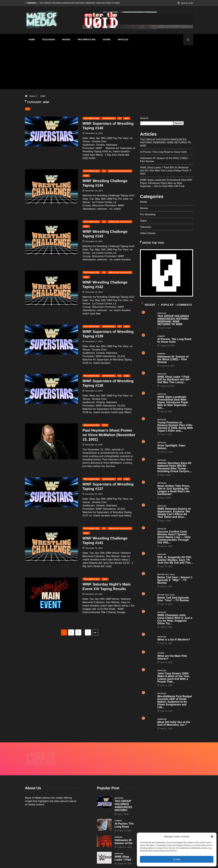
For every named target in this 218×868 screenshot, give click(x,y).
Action (161, 653)
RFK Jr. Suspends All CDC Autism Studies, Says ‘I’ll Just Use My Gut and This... (175, 560)
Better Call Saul (166, 574)
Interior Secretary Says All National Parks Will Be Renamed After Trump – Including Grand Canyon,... (175, 467)
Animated (162, 719)
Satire (107, 40)
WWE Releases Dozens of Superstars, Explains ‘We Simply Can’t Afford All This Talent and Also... (174, 513)
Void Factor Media (120, 863)
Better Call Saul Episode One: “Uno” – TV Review (173, 599)
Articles (123, 40)
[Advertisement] (109, 71)
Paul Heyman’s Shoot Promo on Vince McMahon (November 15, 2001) (109, 435)
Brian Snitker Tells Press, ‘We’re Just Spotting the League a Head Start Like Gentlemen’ (174, 490)
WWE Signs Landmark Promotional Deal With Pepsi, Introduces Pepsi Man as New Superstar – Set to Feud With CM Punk (166, 183)
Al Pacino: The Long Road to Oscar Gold (163, 152)
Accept (177, 859)
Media (144, 202)
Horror (161, 354)
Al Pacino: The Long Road (124, 809)
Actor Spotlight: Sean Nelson (171, 447)
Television (49, 40)
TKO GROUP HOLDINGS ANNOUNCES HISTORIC (123, 790)
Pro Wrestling (87, 40)
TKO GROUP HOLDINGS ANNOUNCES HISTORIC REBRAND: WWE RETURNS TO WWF (80, 3)
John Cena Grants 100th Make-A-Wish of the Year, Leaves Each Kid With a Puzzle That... (174, 678)
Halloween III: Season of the (124, 826)
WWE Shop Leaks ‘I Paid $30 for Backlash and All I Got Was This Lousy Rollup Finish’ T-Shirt (166, 171)
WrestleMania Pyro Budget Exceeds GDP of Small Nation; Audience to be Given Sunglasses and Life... (175, 702)
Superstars (109, 118)
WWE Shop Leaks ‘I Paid (123, 842)
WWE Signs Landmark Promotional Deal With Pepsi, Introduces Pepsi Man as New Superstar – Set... (173, 402)
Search (144, 118)
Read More (90, 163)
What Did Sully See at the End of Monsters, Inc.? (174, 723)
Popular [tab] (166, 305)
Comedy (161, 336)
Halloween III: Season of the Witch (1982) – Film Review (173, 359)
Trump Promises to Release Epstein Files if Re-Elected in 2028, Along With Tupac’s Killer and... (175, 427)
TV (28, 109)
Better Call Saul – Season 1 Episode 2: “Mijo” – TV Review (175, 580)
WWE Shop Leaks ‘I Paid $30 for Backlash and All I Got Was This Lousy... (174, 380)
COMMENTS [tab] (184, 305)
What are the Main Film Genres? (172, 657)
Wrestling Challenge (120, 171)
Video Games (148, 233)
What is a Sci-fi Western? (174, 640)
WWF (43, 96)
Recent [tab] (148, 305)
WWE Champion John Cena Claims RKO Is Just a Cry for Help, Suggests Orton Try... (175, 619)
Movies (66, 40)
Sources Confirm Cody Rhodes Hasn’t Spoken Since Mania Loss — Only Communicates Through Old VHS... (174, 537)
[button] (212, 837)
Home (32, 40)
